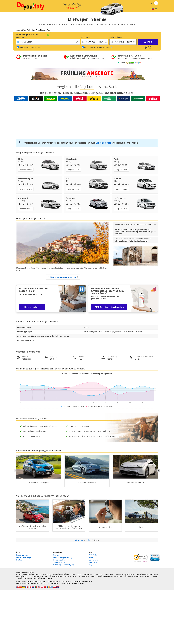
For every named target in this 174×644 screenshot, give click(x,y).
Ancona (19, 574)
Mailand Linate (110, 574)
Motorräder (93, 562)
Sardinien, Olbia (84, 576)
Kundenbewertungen (24, 557)
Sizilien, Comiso (107, 576)
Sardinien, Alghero (57, 576)
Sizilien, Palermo (119, 576)
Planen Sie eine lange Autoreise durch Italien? (133, 224)
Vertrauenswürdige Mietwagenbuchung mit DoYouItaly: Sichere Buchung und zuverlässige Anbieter (134, 232)
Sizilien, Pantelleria (132, 576)
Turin (24, 578)
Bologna (43, 574)
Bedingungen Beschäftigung (63, 565)
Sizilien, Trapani (145, 576)
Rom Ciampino (34, 576)
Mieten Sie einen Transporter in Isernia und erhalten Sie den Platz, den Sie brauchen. (133, 240)
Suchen (148, 42)
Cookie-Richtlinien (59, 560)
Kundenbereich (22, 555)
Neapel (132, 574)
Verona (36, 578)
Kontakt (19, 560)
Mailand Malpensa (122, 574)
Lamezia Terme (98, 574)
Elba (68, 574)
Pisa (150, 574)
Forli (84, 574)
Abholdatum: (86, 37)
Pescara (145, 574)
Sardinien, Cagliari (71, 576)
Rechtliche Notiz (59, 562)
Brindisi (55, 574)
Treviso (154, 576)
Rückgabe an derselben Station (31, 47)
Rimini (25, 576)
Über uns (56, 555)
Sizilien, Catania (96, 576)
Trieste (19, 578)
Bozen (49, 574)
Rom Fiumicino (45, 576)
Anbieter (92, 557)
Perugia (138, 574)
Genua (89, 574)
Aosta (25, 574)
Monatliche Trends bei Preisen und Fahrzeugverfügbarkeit (87, 374)
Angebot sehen (26, 170)
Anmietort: (20, 37)
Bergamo (35, 574)
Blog (91, 565)
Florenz (73, 574)
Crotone (62, 574)
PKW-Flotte (93, 555)
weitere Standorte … (47, 578)
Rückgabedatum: (116, 37)
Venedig (30, 578)
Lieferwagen (93, 560)
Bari (29, 574)
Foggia (79, 574)
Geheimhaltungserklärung (62, 557)
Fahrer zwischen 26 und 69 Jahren (98, 47)
